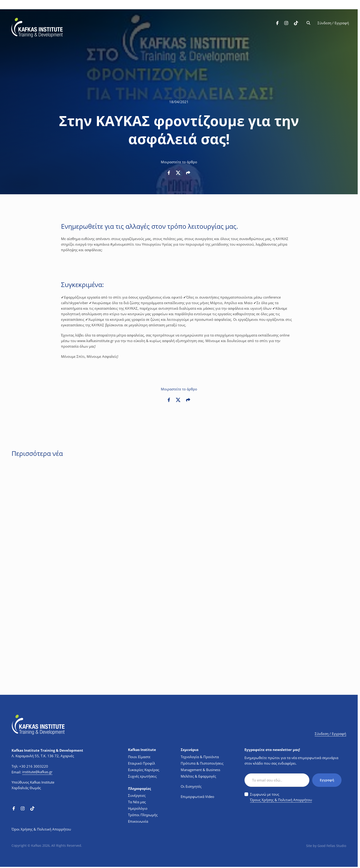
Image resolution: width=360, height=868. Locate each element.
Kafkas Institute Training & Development (47, 750)
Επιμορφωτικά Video (197, 797)
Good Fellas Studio (332, 846)
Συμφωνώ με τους (281, 797)
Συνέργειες (137, 795)
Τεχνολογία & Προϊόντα (200, 757)
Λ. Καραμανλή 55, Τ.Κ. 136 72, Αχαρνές (43, 756)
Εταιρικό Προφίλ (142, 763)
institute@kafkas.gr (37, 772)
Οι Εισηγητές (191, 786)
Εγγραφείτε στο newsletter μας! (272, 750)
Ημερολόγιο (138, 808)
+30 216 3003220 (34, 766)
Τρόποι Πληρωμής (143, 815)
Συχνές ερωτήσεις (142, 776)
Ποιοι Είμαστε (139, 757)
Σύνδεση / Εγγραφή (333, 24)
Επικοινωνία (138, 821)
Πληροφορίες (139, 789)
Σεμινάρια (190, 750)
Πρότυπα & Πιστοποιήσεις (202, 763)
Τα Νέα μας (137, 802)
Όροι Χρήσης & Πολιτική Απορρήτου (41, 829)
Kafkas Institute (142, 750)
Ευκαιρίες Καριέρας (144, 770)
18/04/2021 (179, 102)
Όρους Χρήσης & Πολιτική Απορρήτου (281, 800)
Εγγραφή (327, 780)
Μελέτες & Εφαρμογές (198, 776)
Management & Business (200, 770)
